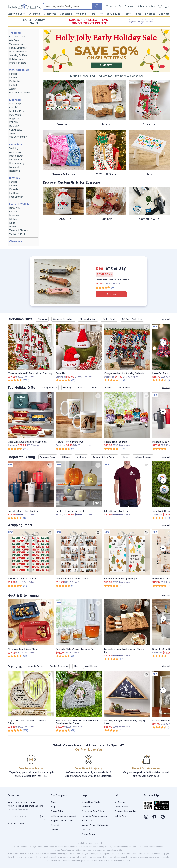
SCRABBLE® (16, 130)
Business (164, 14)
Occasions (66, 14)
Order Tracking (121, 807)
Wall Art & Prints (18, 234)
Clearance (16, 241)
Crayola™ (14, 107)
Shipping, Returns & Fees (126, 811)
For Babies (15, 81)
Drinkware (81, 457)
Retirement (15, 171)
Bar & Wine (15, 208)
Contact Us (87, 807)
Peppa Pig (15, 119)
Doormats (14, 215)
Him (93, 14)
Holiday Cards (16, 59)
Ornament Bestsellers (63, 319)
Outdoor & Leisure (143, 457)
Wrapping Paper (17, 44)
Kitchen (13, 219)
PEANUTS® (15, 115)
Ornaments (50, 14)
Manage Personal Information (95, 825)
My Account (120, 802)
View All (166, 319)
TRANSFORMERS (18, 137)
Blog (53, 807)
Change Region (88, 834)
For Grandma (125, 388)
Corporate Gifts (17, 37)
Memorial (81, 14)
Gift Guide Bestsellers (132, 319)
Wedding (14, 148)
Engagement (16, 160)
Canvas (13, 212)
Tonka (12, 134)
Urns (76, 666)
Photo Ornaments (18, 52)
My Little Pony (17, 111)
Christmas (34, 14)
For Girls (14, 189)
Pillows (13, 227)
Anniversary (15, 152)
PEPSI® (14, 122)
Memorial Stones (36, 666)
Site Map (86, 830)
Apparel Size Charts (91, 802)
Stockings (42, 319)
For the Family (109, 319)
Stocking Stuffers (18, 55)
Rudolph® (14, 126)
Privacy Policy (57, 811)
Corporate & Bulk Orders (93, 811)
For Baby (67, 388)
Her (101, 14)
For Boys (14, 193)
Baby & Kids (113, 14)
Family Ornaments (18, 48)
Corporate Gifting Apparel (104, 457)
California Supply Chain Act (63, 816)
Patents (54, 830)
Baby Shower (16, 156)
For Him (13, 78)
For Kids (14, 85)
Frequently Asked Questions (94, 816)
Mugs (12, 223)
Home (127, 14)
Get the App (120, 816)
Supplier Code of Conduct (62, 821)
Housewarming (17, 163)
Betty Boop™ (16, 104)
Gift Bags (14, 40)
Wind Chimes (91, 666)
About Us (55, 802)
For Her (13, 74)
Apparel (13, 89)
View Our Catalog (16, 824)
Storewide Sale (16, 14)
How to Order (88, 821)
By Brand (150, 14)
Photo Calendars (18, 63)
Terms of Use (57, 825)
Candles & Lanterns (59, 666)
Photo (138, 14)
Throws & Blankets (19, 230)
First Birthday (16, 197)
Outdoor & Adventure (20, 93)
